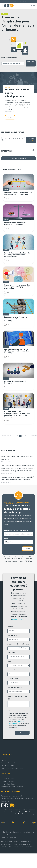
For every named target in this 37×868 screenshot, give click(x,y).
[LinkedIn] (3, 823)
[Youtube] (13, 823)
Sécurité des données (9, 763)
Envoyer (31, 140)
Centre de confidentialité (10, 842)
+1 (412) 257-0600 (8, 782)
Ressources (5, 801)
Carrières (5, 760)
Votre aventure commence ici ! (11, 796)
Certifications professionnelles (12, 768)
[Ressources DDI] (34, 823)
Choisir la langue (20, 1)
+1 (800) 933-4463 (19, 620)
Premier (5, 436)
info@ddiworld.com (8, 784)
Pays (6, 539)
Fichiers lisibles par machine (24, 847)
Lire (10, 117)
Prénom (10, 627)
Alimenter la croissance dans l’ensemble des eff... (18, 799)
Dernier (34, 436)
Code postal (12, 670)
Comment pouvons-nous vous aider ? (18, 698)
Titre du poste (13, 679)
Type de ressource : (10, 58)
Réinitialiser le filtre (19, 158)
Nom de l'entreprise (15, 688)
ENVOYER (31, 63)
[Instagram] (24, 823)
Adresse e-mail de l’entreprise (16, 531)
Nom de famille (13, 636)
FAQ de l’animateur (8, 766)
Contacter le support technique (13, 787)
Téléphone (11, 653)
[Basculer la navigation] (33, 5)
